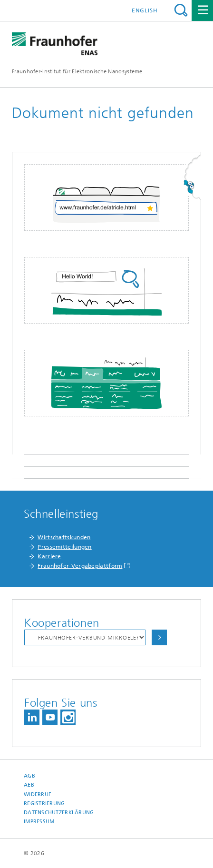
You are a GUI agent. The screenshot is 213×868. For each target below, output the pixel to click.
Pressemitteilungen (64, 547)
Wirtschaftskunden (64, 537)
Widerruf (38, 794)
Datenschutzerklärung (59, 813)
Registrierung (44, 804)
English (145, 10)
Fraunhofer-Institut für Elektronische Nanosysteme (77, 71)
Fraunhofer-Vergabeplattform (80, 566)
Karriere (49, 556)
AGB (29, 776)
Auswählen (159, 637)
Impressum (39, 822)
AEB (29, 785)
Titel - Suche (181, 10)
